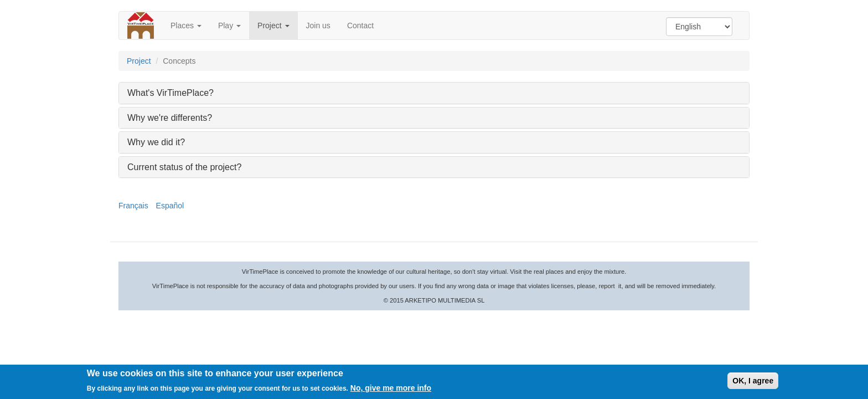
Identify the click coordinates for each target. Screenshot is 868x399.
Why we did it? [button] (156, 142)
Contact (360, 25)
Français (133, 206)
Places (186, 25)
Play (229, 25)
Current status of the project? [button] (184, 167)
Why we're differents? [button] (170, 118)
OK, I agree (753, 382)
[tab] (434, 93)
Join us (318, 25)
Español (170, 206)
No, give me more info (391, 389)
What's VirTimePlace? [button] (170, 93)
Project (273, 25)
